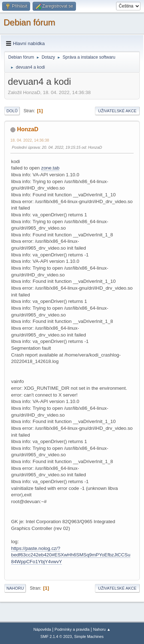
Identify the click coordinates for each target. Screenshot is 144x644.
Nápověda (42, 629)
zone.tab (50, 168)
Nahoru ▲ (102, 629)
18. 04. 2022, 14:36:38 (30, 140)
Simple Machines (89, 636)
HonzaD (28, 129)
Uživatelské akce (117, 111)
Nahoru (15, 588)
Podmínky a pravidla (72, 629)
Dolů (12, 111)
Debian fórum (29, 22)
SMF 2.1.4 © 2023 (56, 636)
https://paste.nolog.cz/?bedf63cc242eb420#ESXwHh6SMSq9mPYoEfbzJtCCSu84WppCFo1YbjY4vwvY (71, 555)
